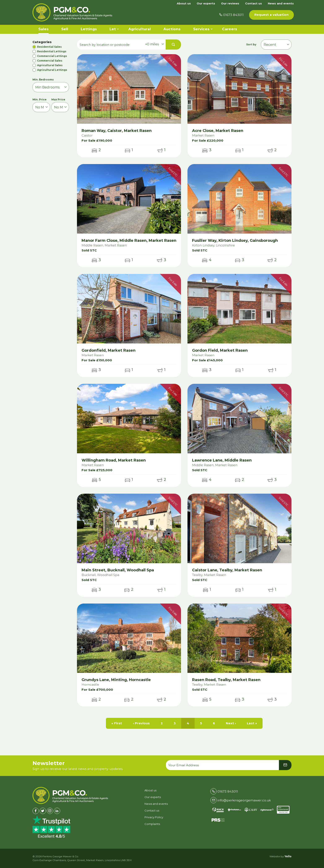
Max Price (58, 99)
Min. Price (40, 99)
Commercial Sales (50, 61)
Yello (288, 856)
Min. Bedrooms (43, 80)
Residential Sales (49, 47)
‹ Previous (141, 723)
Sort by (252, 44)
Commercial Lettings (52, 56)
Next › (231, 723)
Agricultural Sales (50, 65)
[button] (173, 45)
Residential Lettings (52, 51)
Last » (252, 723)
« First (117, 723)
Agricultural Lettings (52, 70)
